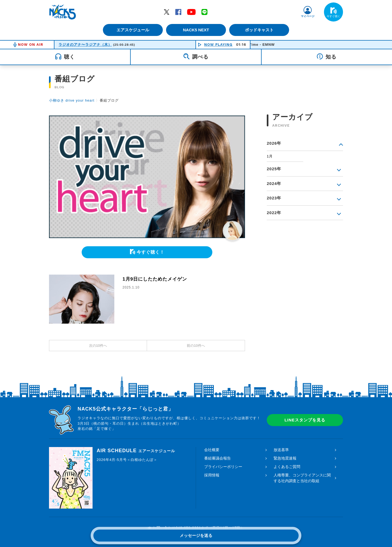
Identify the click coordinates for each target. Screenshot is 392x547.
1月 (270, 156)
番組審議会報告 (218, 458)
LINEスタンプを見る (305, 420)
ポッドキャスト (260, 30)
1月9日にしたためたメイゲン (157, 279)
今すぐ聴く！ (151, 252)
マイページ (308, 16)
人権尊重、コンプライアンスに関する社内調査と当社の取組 (302, 478)
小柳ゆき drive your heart (72, 100)
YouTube (191, 12)
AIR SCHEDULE (136, 451)
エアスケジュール (132, 30)
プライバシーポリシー (223, 467)
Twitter (167, 12)
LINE (204, 12)
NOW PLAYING (218, 45)
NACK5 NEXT (196, 30)
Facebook (178, 12)
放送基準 (281, 450)
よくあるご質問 (287, 467)
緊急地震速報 (285, 458)
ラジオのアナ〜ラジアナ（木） (85, 45)
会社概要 (212, 450)
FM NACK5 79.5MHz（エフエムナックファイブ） (63, 12)
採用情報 (212, 475)
